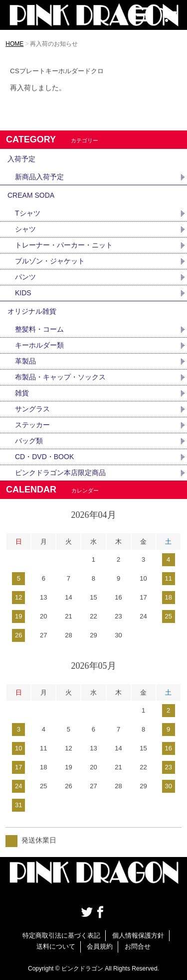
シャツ (25, 229)
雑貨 (22, 393)
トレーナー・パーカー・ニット (64, 245)
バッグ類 (29, 441)
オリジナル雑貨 (32, 311)
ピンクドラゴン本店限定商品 (60, 473)
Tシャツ (28, 213)
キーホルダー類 (39, 345)
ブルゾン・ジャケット (50, 261)
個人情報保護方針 (138, 935)
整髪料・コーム (39, 329)
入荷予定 (21, 159)
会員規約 (100, 946)
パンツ (25, 277)
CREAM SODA (31, 195)
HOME (14, 44)
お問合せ (138, 946)
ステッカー (32, 425)
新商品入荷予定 (39, 177)
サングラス (32, 409)
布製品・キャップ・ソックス (60, 377)
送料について (56, 946)
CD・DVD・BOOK (44, 457)
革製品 (25, 361)
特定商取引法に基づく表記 (61, 935)
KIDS (23, 293)
